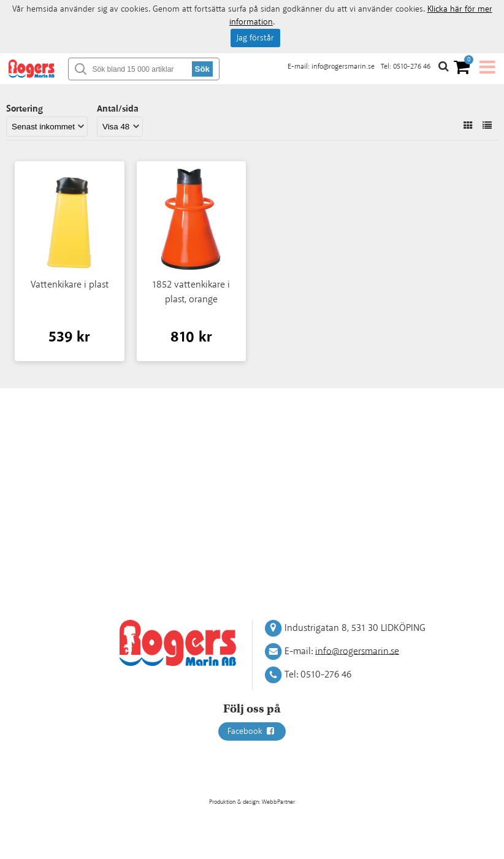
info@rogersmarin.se (343, 67)
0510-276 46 (412, 67)
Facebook (252, 731)
